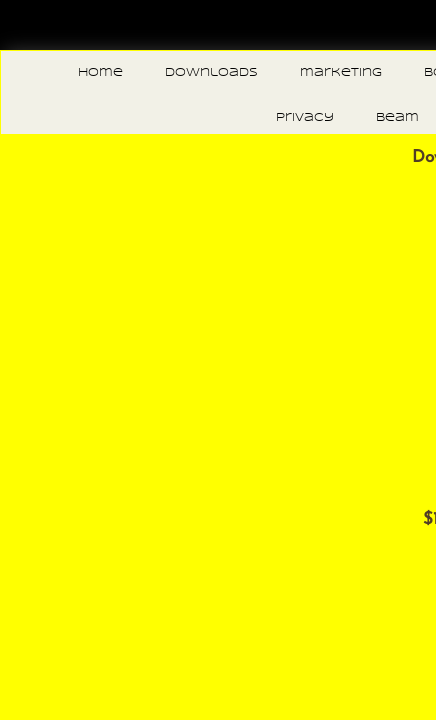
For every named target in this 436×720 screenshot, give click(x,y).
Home (100, 73)
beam (397, 118)
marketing (341, 73)
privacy (305, 118)
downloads (211, 73)
